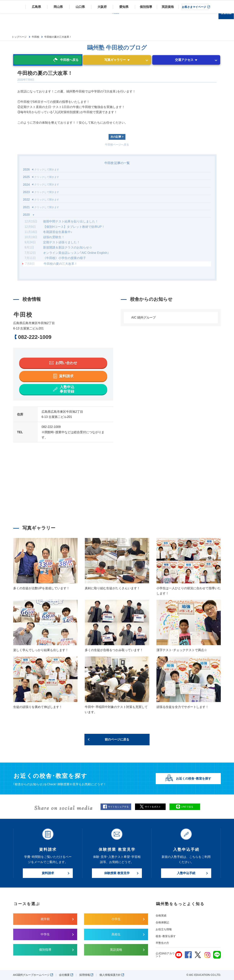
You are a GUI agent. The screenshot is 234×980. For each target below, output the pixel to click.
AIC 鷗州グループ (144, 318)
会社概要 (66, 975)
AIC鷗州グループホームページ (33, 975)
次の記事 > (117, 137)
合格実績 (161, 915)
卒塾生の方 (162, 943)
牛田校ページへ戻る (117, 145)
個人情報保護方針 (112, 975)
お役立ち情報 (164, 929)
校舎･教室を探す (166, 936)
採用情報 (86, 975)
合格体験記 (162, 922)
